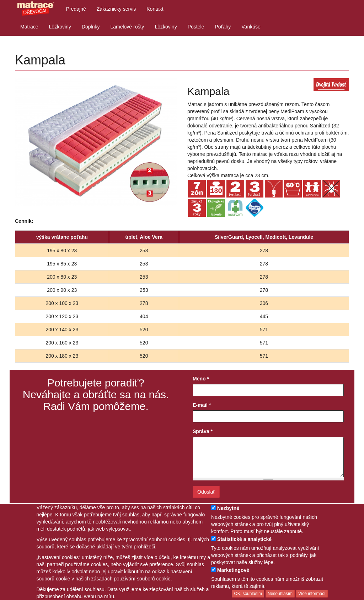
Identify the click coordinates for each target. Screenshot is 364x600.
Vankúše (251, 27)
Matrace (29, 27)
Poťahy (223, 27)
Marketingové (233, 570)
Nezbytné (228, 508)
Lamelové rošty (127, 27)
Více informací (312, 594)
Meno (201, 379)
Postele (196, 27)
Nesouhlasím (280, 594)
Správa (203, 431)
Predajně (76, 9)
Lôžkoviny (60, 27)
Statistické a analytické (244, 539)
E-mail (202, 405)
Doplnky (91, 27)
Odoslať (206, 492)
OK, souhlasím (248, 594)
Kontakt (155, 9)
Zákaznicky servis (116, 9)
